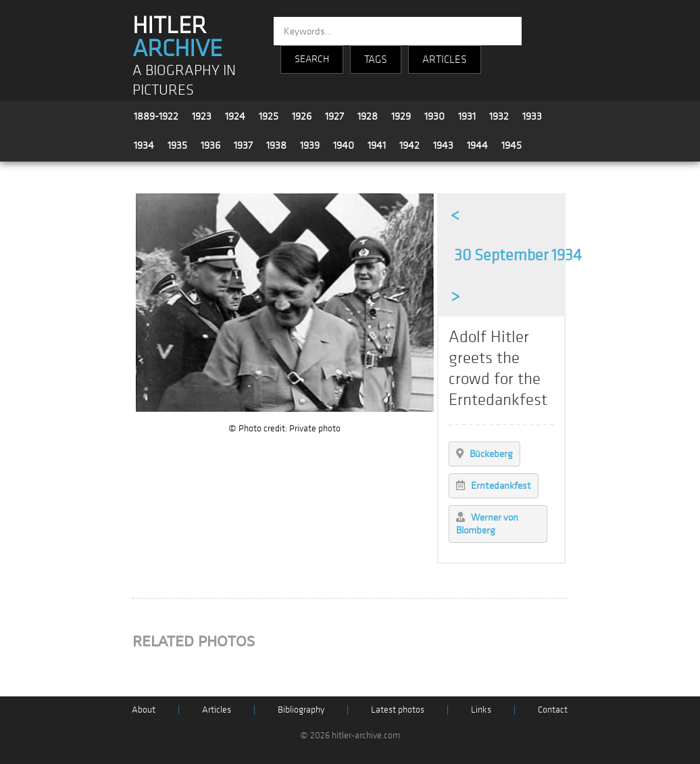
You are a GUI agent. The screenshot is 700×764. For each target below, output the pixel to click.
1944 (477, 145)
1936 (210, 145)
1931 (467, 116)
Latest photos (398, 710)
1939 (310, 145)
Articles (217, 710)
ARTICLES (445, 59)
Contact (553, 710)
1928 (368, 116)
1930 (434, 116)
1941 (377, 145)
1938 (276, 145)
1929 (401, 116)
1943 (443, 145)
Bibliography (301, 710)
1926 (302, 116)
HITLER (177, 37)
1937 (243, 145)
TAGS (376, 59)
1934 (144, 145)
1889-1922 (156, 116)
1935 (177, 145)
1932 (499, 116)
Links (481, 710)
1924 (235, 116)
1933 (532, 116)
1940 (344, 145)
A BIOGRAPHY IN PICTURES (184, 80)
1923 (202, 116)
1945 (511, 145)
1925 (269, 116)
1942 (409, 145)
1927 (334, 116)
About (144, 710)
